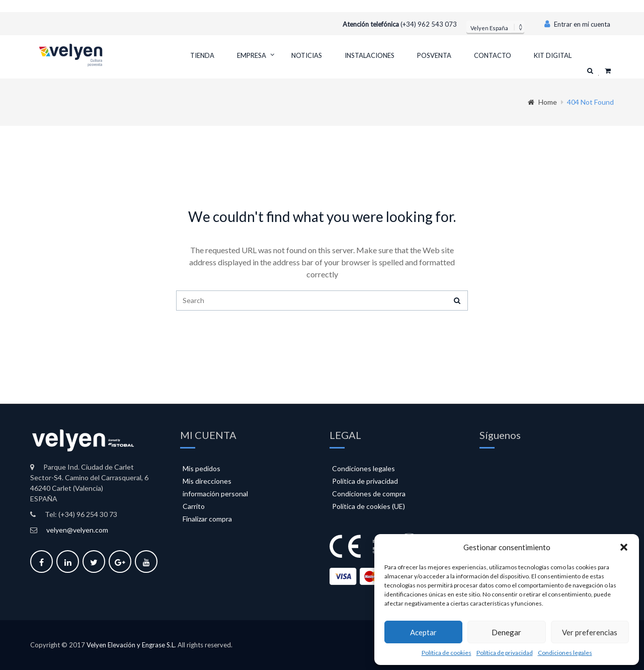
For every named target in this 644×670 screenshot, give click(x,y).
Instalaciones (370, 55)
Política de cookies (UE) (369, 506)
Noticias (307, 55)
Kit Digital (553, 55)
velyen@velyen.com (77, 530)
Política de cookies (447, 653)
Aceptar (423, 632)
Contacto (493, 55)
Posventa (434, 55)
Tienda (202, 55)
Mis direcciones (207, 481)
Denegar (506, 632)
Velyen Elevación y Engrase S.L (131, 645)
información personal (215, 494)
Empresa (252, 55)
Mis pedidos (202, 468)
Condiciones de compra (369, 494)
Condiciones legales (565, 653)
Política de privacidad (505, 653)
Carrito (194, 506)
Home (542, 102)
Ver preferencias (590, 632)
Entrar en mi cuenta (577, 24)
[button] (624, 547)
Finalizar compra (207, 519)
